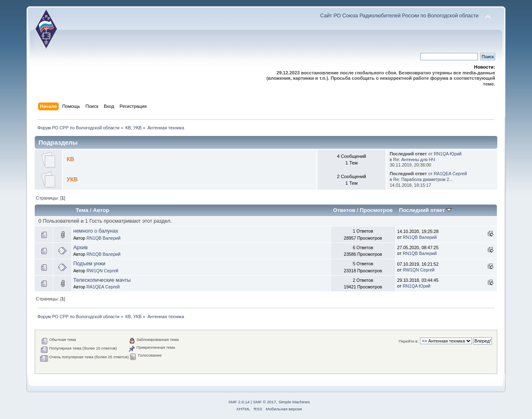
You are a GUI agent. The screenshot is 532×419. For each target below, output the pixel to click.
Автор (101, 210)
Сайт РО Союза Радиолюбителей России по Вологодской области (400, 16)
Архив (80, 248)
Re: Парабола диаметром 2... (423, 179)
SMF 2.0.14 (239, 402)
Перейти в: (408, 341)
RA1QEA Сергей (450, 174)
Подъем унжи (89, 264)
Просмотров (376, 210)
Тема (82, 210)
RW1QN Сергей (102, 271)
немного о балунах (96, 231)
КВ (70, 159)
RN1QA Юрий (447, 154)
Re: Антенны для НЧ (414, 160)
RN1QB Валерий (103, 238)
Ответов (344, 210)
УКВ (72, 180)
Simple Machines (294, 402)
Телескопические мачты (102, 280)
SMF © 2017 (265, 402)
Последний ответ (425, 210)
